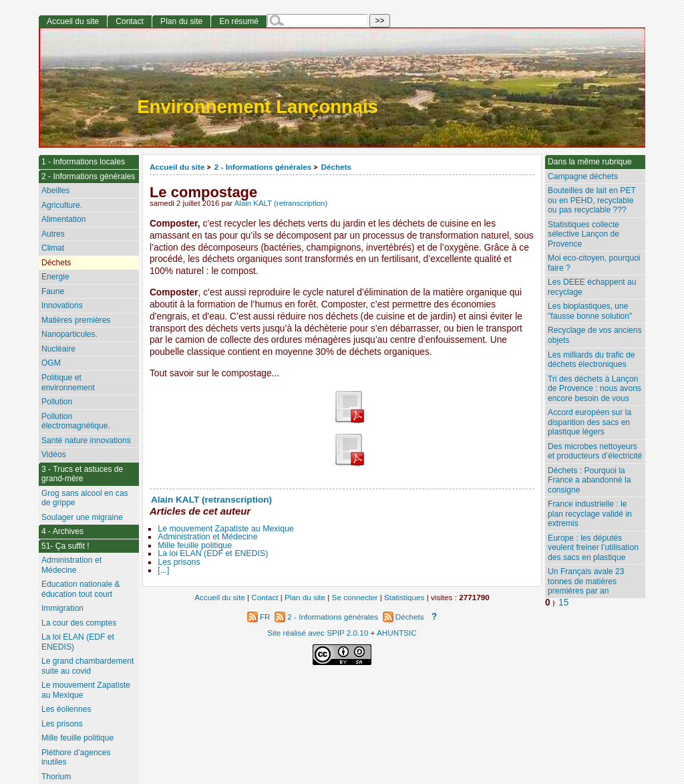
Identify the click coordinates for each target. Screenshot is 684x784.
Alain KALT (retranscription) (281, 203)
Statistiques (404, 597)
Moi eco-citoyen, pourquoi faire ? (594, 263)
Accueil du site (177, 167)
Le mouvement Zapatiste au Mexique (226, 529)
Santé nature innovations (86, 440)
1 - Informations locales (83, 162)
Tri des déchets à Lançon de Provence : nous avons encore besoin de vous (594, 389)
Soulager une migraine (82, 517)
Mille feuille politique (195, 545)
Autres (53, 234)
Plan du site (181, 21)
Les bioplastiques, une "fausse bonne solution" (590, 311)
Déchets (336, 167)
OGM (51, 363)
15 (563, 603)
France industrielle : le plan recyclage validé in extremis (590, 514)
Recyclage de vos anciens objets (595, 335)
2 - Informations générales (263, 167)
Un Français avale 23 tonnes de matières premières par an (586, 581)
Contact (130, 21)
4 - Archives (62, 531)
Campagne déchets (583, 176)
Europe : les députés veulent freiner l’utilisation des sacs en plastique (593, 548)
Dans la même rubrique (590, 162)
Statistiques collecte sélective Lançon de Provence (583, 234)
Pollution (57, 402)
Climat (53, 248)
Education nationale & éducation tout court (81, 589)
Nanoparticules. (69, 334)
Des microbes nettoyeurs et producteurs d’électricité (595, 451)
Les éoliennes (66, 709)
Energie (55, 277)
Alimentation (64, 219)
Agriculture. (62, 205)
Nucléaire (58, 349)
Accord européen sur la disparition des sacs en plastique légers (589, 422)
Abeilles (55, 190)
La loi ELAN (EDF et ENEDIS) (213, 553)
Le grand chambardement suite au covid (88, 666)
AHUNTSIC (397, 633)
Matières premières (76, 320)
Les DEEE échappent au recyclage (592, 287)
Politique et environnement (68, 383)
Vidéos (54, 454)
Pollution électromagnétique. (76, 421)
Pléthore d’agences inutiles (76, 758)
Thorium (56, 777)
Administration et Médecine (207, 537)
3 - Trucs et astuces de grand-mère (82, 474)
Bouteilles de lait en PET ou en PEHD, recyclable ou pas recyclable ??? (592, 200)
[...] (163, 570)
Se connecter (355, 597)
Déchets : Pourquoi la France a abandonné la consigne (589, 480)
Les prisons (179, 562)
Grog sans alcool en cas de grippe (85, 498)
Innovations (62, 305)
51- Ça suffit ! (65, 546)
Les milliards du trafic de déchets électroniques (591, 360)
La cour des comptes (79, 623)
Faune (53, 291)
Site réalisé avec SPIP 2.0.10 (318, 633)
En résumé (238, 21)
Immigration (62, 608)
